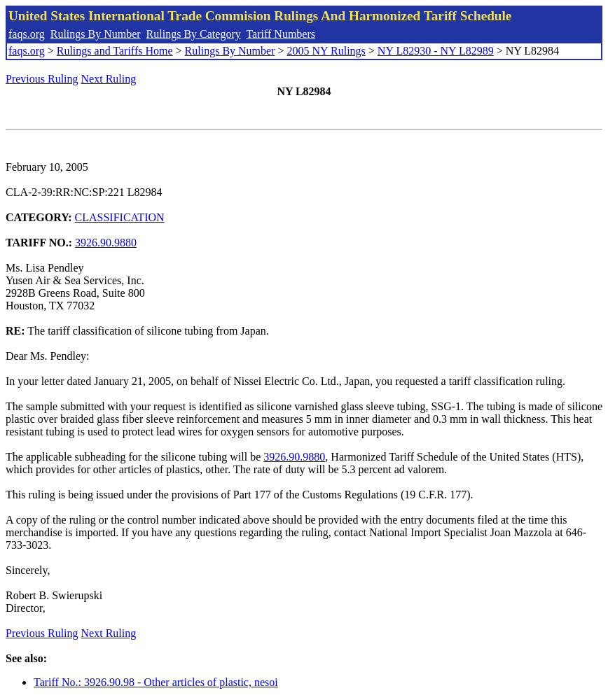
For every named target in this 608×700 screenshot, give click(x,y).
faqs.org (27, 34)
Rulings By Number (96, 34)
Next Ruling (109, 79)
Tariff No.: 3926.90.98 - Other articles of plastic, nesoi (156, 682)
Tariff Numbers (281, 34)
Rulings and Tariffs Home (115, 51)
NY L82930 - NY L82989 (436, 51)
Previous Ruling (42, 79)
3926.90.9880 (106, 243)
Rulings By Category (194, 34)
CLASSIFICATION (120, 217)
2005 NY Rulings (326, 51)
